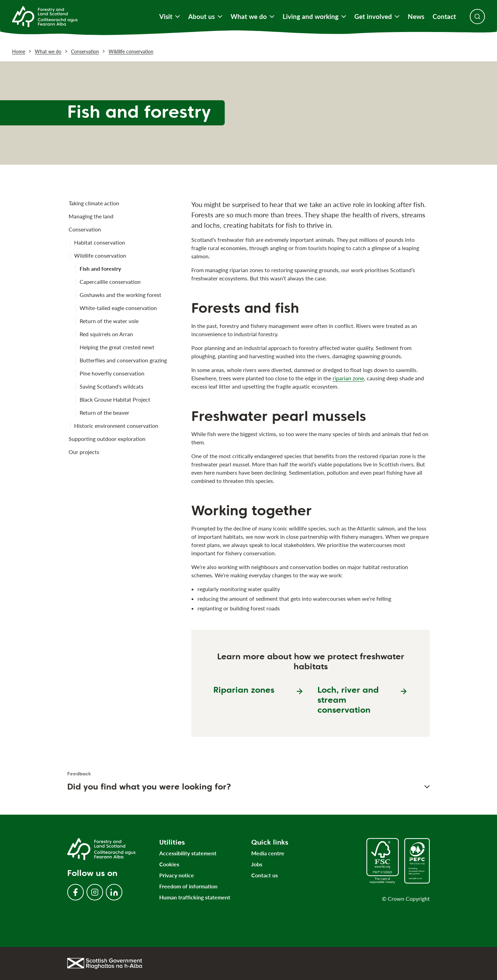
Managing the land (91, 216)
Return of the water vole (109, 321)
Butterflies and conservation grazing (123, 360)
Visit (170, 17)
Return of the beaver (104, 412)
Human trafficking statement (195, 897)
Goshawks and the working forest (120, 295)
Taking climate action (94, 203)
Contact (444, 17)
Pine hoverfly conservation (112, 373)
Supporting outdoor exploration (107, 439)
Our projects (84, 452)
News (416, 17)
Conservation (85, 51)
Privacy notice (177, 875)
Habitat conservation (100, 242)
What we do (252, 17)
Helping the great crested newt (117, 347)
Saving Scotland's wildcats (111, 386)
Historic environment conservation (116, 426)
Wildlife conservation (131, 51)
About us (205, 17)
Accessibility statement (188, 853)
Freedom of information (188, 886)
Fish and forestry (100, 269)
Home (19, 51)
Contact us (265, 875)
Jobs (257, 864)
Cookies (169, 864)
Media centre (268, 853)
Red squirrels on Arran (106, 334)
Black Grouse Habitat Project (115, 399)
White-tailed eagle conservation (118, 308)
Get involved (377, 17)
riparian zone (348, 378)
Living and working (314, 17)
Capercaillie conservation (110, 282)
